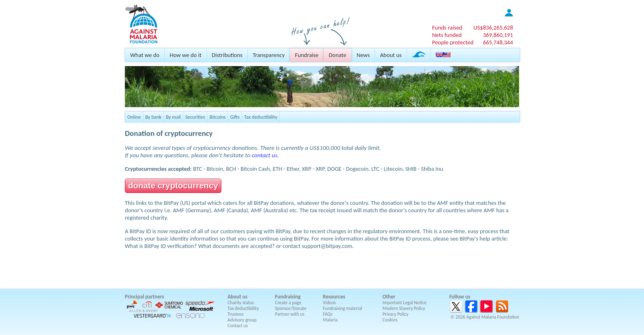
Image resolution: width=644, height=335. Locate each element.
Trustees (236, 314)
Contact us (238, 326)
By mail (173, 117)
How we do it (185, 55)
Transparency (269, 55)
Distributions (227, 55)
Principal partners (144, 297)
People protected (453, 42)
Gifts (235, 117)
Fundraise (307, 55)
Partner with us (290, 314)
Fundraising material (343, 308)
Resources (334, 297)
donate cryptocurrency (173, 186)
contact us (265, 155)
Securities (195, 117)
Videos (329, 303)
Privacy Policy (395, 314)
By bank (153, 117)
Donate (337, 55)
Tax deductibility (261, 117)
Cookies (390, 320)
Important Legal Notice (404, 303)
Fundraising (288, 297)
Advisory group (242, 320)
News (363, 55)
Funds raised (447, 28)
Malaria (330, 320)
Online (134, 117)
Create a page (288, 303)
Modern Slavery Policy (404, 308)
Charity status (241, 303)
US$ (493, 28)
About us (391, 55)
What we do (145, 55)
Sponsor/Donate (291, 308)
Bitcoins (217, 117)
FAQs (328, 314)
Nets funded (447, 35)
